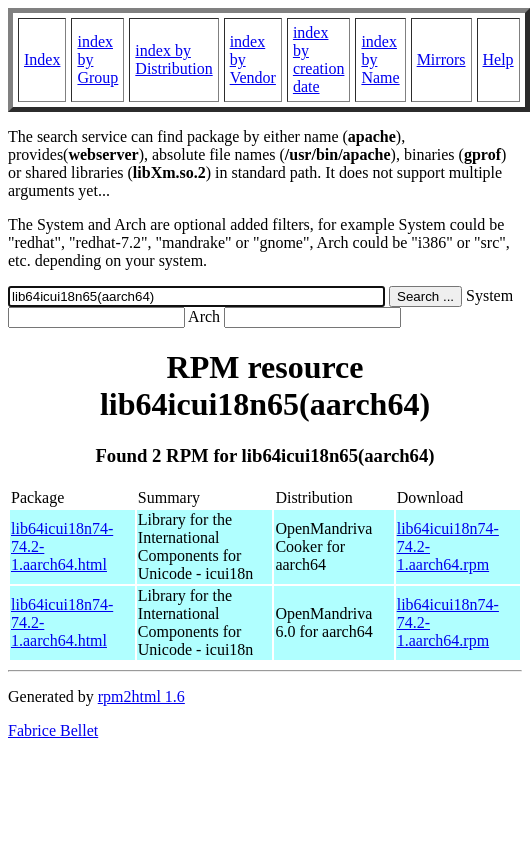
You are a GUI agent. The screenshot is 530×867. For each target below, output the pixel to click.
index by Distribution (173, 59)
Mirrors (441, 59)
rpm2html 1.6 (141, 696)
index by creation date (319, 59)
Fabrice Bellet (53, 730)
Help (498, 59)
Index (42, 59)
